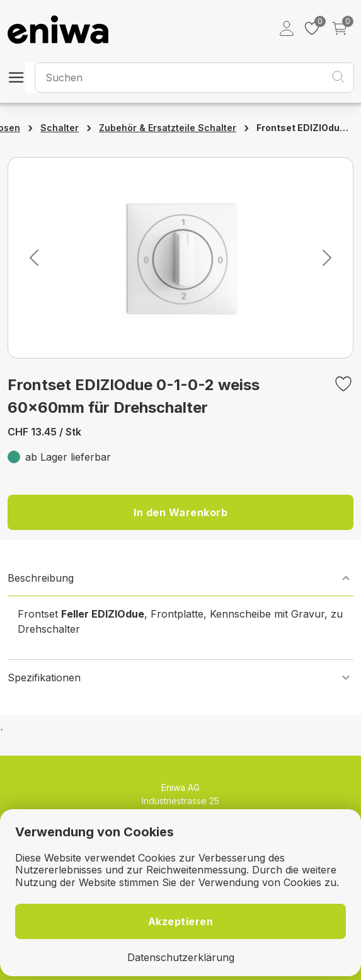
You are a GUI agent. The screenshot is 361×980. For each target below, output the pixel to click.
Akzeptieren (181, 921)
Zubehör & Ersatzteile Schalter (168, 128)
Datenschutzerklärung (181, 958)
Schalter (60, 128)
